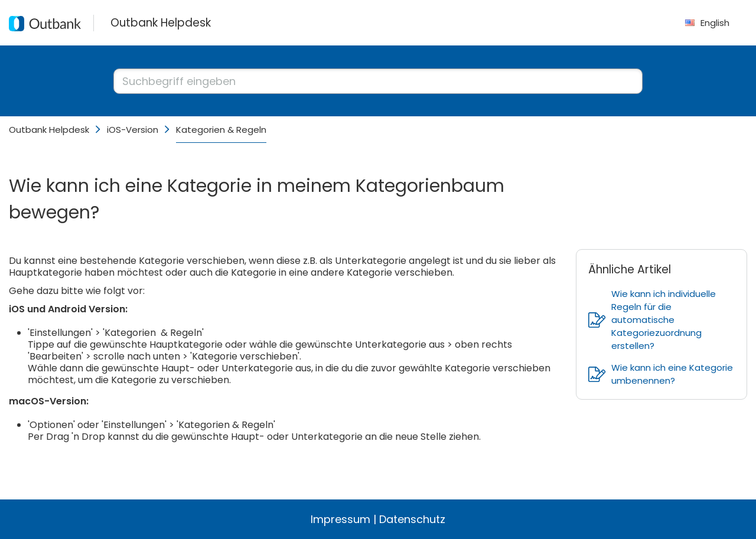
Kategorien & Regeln (221, 130)
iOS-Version (133, 130)
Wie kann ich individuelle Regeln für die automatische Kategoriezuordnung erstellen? (652, 320)
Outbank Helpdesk (49, 130)
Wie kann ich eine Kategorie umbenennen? (661, 374)
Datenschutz (412, 519)
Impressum (340, 519)
